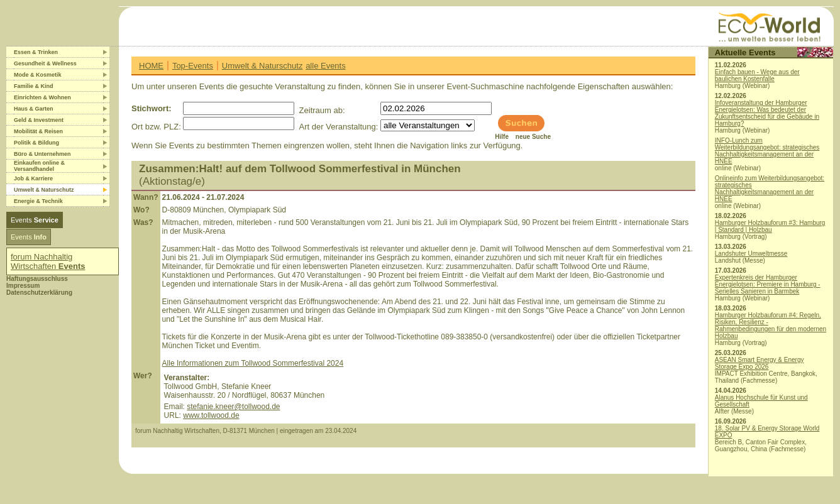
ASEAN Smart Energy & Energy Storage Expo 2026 (760, 363)
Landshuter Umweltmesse (751, 254)
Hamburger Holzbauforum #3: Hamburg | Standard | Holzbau (770, 226)
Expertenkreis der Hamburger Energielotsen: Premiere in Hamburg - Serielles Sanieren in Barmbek (768, 284)
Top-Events (193, 66)
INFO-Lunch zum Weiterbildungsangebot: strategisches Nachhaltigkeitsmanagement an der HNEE (767, 151)
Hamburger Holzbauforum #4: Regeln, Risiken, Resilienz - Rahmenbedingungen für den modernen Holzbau (771, 326)
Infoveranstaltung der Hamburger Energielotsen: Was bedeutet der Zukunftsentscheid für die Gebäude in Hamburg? (767, 113)
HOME (151, 66)
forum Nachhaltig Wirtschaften (48, 261)
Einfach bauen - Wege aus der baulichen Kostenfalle (757, 75)
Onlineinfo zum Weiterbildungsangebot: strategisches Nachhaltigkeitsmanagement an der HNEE (770, 189)
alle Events (326, 66)
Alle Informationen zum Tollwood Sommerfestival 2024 (253, 363)
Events (35, 220)
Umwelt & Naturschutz (262, 66)
